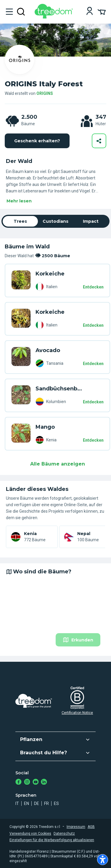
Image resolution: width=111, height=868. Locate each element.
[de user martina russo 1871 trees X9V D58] (21, 280)
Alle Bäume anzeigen (58, 464)
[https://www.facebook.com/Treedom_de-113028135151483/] (18, 782)
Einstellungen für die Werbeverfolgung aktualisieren (52, 840)
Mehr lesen (19, 201)
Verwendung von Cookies (30, 834)
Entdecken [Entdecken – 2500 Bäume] (93, 287)
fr (46, 803)
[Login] (90, 12)
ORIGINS (45, 93)
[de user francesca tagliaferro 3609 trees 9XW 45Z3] (21, 357)
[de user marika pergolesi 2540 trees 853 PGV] (21, 434)
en (26, 803)
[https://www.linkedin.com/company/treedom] (44, 782)
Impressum (76, 827)
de (37, 803)
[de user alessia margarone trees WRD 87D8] (21, 395)
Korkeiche (50, 274)
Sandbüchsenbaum (59, 389)
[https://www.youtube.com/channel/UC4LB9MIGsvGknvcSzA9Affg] (36, 782)
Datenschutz (64, 834)
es (56, 803)
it (17, 803)
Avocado (48, 350)
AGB (91, 827)
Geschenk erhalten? (37, 141)
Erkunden (78, 640)
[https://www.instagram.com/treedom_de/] (27, 782)
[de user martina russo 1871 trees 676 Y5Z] (21, 319)
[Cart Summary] (102, 11)
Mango (45, 427)
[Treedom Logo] (55, 17)
